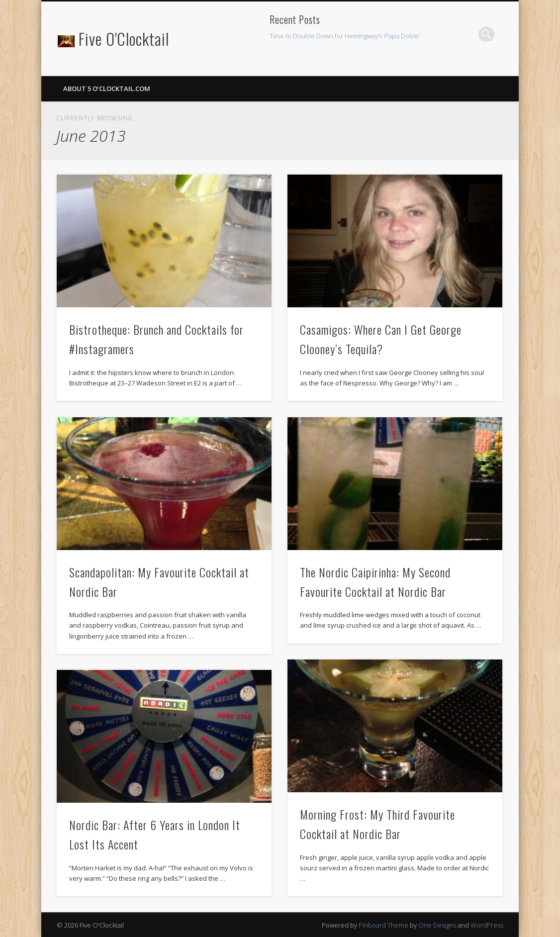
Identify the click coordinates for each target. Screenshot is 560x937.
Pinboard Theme (383, 925)
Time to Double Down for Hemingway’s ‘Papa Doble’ (345, 36)
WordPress (487, 925)
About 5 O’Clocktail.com (107, 89)
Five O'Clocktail (124, 39)
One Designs (437, 925)
